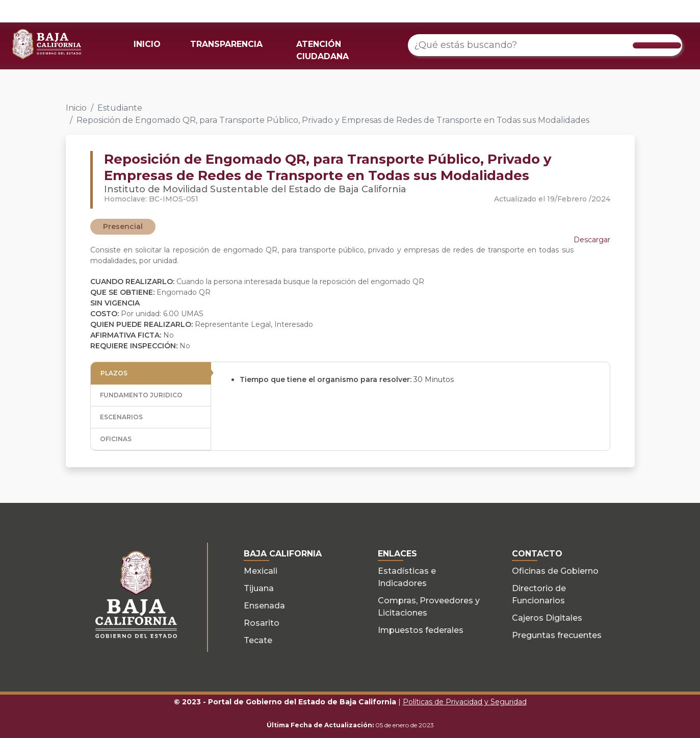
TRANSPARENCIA (226, 44)
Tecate (258, 640)
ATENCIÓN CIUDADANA (322, 50)
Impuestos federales (421, 630)
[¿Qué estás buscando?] (545, 45)
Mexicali (261, 571)
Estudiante (120, 108)
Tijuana (259, 588)
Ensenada (264, 606)
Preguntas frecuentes (557, 635)
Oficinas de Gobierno (555, 571)
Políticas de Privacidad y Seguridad (465, 702)
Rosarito (262, 623)
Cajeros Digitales (547, 618)
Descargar (592, 240)
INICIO (147, 44)
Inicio (76, 108)
